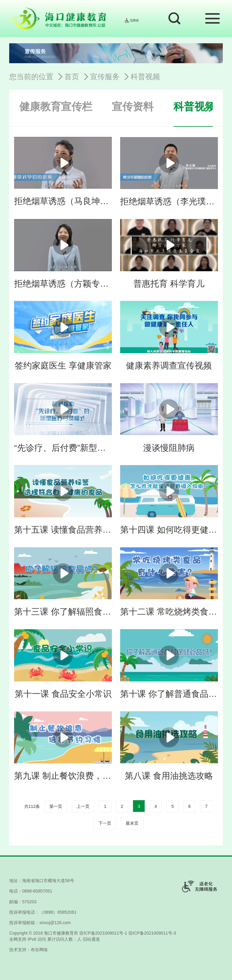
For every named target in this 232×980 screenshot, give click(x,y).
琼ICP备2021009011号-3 (152, 933)
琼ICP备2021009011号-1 (103, 933)
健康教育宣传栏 (56, 106)
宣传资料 (133, 106)
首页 (72, 77)
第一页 (56, 806)
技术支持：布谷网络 (29, 950)
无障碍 (131, 20)
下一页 (105, 823)
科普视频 (145, 77)
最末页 (132, 823)
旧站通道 (91, 939)
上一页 (83, 806)
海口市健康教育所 (61, 933)
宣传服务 (105, 77)
